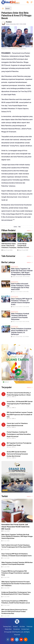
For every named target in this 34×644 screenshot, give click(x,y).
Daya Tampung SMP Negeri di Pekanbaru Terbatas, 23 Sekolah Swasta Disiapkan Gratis (21, 301)
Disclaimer (17, 629)
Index (30, 230)
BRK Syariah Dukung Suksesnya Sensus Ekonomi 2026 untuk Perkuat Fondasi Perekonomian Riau (14, 611)
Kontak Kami (25, 629)
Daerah (7, 8)
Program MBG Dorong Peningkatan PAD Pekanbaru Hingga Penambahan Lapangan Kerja (15, 573)
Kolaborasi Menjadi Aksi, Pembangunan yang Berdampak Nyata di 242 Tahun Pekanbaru (16, 593)
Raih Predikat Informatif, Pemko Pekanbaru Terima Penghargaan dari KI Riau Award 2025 (20, 286)
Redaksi (9, 22)
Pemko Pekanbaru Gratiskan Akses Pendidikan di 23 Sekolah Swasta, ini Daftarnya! (21, 331)
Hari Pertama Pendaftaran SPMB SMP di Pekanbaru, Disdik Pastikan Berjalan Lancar (16, 602)
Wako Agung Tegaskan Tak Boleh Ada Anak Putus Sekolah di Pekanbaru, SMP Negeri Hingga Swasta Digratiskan (22, 271)
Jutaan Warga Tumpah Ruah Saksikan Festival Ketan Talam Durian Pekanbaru (24, 247)
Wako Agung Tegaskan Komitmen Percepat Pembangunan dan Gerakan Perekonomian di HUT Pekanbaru (16, 583)
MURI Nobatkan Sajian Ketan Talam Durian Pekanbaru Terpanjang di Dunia (9, 246)
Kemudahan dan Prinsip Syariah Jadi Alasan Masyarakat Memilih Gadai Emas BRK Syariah (15, 527)
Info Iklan (22, 626)
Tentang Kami (7, 626)
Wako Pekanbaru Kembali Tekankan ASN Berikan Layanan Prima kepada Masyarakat (20, 316)
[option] (9, 242)
